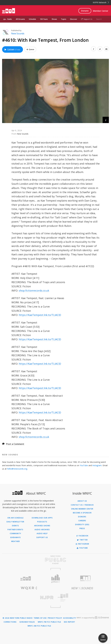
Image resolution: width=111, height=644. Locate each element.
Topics (64, 19)
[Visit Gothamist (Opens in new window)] (56, 578)
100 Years (44, 19)
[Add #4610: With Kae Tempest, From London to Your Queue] (30, 49)
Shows (54, 19)
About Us (82, 501)
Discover (74, 19)
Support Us (87, 19)
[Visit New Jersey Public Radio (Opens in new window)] (29, 598)
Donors (82, 517)
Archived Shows (42, 526)
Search (99, 19)
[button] (106, 120)
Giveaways (15, 537)
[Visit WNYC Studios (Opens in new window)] (85, 578)
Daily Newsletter (15, 522)
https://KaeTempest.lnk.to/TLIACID (40, 315)
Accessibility (70, 618)
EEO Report (70, 622)
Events (15, 526)
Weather (15, 541)
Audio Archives (42, 530)
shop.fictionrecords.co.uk (34, 291)
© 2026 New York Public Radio (18, 618)
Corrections (10, 622)
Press (82, 529)
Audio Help (42, 534)
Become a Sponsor (82, 513)
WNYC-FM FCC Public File (49, 622)
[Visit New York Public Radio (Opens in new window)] (55, 560)
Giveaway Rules (27, 622)
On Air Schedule (15, 518)
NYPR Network (101, 2)
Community (15, 534)
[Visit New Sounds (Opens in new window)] (82, 588)
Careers (82, 521)
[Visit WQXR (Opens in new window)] (29, 588)
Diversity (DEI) (82, 525)
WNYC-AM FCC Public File (39, 626)
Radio (10, 19)
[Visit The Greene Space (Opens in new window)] (82, 598)
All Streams (20, 19)
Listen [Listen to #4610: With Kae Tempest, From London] (12, 49)
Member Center (101, 11)
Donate (85, 11)
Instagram (97, 465)
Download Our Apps (42, 518)
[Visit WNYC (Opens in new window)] (26, 578)
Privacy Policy (55, 618)
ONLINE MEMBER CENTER (82, 509)
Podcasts (42, 522)
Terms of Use (40, 618)
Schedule (32, 19)
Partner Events (15, 530)
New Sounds (18, 33)
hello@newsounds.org (17, 469)
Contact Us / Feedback (82, 505)
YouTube (84, 465)
